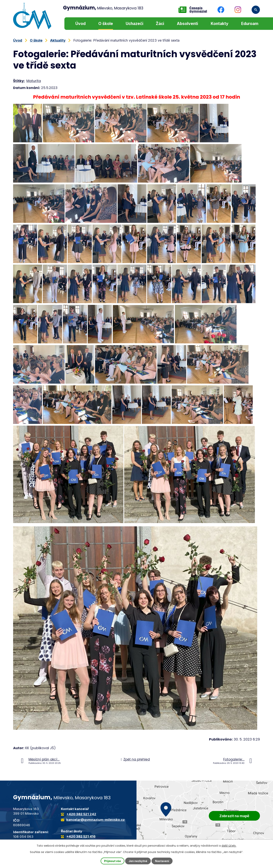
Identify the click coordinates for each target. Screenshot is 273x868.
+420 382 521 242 (81, 814)
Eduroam (250, 24)
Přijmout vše (112, 861)
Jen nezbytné (138, 861)
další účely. (229, 845)
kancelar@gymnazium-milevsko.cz (96, 820)
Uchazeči (134, 24)
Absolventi (187, 24)
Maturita (34, 81)
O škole (106, 24)
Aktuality (58, 40)
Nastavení (162, 861)
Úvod (80, 24)
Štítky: (19, 81)
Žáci (160, 24)
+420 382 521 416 (81, 836)
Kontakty (220, 24)
